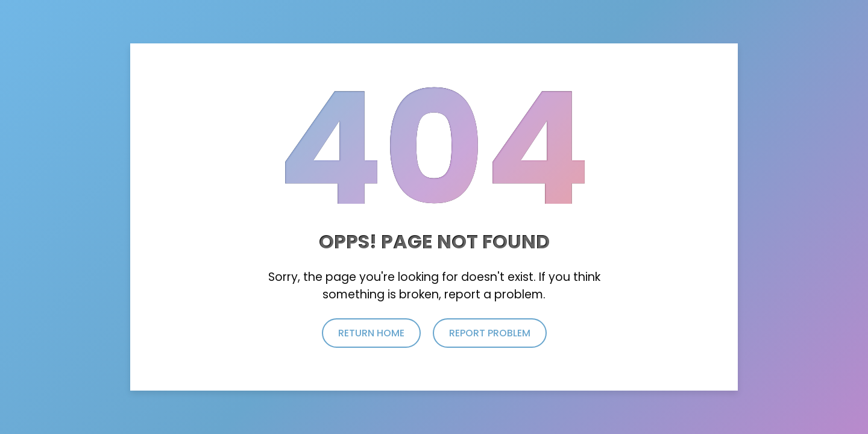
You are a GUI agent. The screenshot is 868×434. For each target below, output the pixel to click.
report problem (490, 333)
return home (371, 333)
